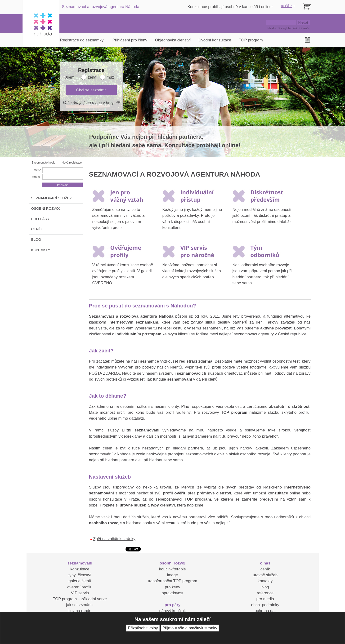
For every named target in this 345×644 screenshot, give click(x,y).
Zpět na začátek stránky (114, 539)
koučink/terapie (172, 569)
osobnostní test (286, 361)
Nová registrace (72, 163)
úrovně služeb (265, 575)
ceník (265, 569)
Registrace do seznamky (82, 40)
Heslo (36, 177)
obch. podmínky (265, 605)
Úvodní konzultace (215, 40)
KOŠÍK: (287, 6)
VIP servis (80, 593)
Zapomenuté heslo (44, 163)
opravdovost (172, 593)
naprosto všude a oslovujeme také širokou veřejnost (259, 430)
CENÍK (37, 229)
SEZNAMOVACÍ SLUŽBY (52, 198)
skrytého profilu (296, 412)
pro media (265, 599)
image (173, 575)
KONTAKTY (41, 250)
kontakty (265, 581)
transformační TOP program (172, 581)
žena (92, 77)
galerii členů (207, 379)
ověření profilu (80, 587)
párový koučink (173, 611)
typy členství (80, 575)
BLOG (36, 239)
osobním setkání (135, 406)
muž (110, 77)
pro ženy (172, 587)
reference (265, 593)
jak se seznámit (80, 605)
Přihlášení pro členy (130, 40)
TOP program (251, 40)
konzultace (80, 569)
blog (265, 587)
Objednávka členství (173, 40)
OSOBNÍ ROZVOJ (46, 208)
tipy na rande (80, 611)
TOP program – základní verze (80, 599)
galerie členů (80, 581)
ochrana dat (265, 611)
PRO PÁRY (40, 219)
